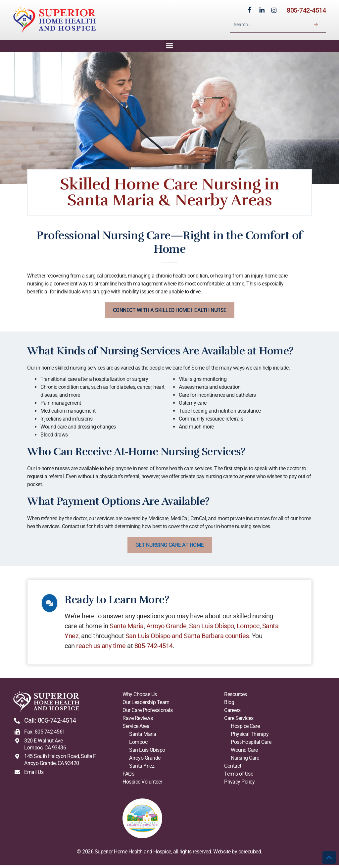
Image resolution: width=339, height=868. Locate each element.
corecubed (250, 854)
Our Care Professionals (147, 713)
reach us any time (103, 648)
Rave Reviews (138, 721)
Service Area (136, 729)
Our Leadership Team (146, 705)
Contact (233, 768)
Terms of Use (239, 776)
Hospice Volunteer (142, 784)
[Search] (316, 26)
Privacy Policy (239, 784)
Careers (232, 713)
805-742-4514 (306, 11)
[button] (169, 48)
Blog (229, 705)
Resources (236, 697)
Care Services (239, 721)
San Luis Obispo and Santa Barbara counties (190, 638)
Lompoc (250, 629)
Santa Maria (129, 629)
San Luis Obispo (214, 629)
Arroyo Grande (169, 629)
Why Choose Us (140, 697)
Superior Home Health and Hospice (133, 854)
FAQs (128, 776)
